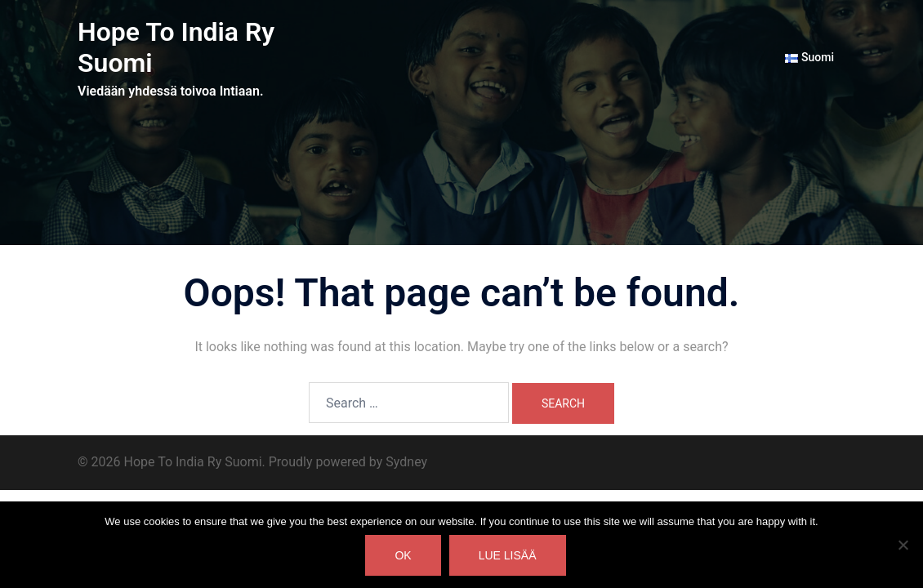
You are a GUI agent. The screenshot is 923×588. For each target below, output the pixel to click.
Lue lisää (508, 555)
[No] (903, 545)
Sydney (406, 462)
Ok (403, 555)
